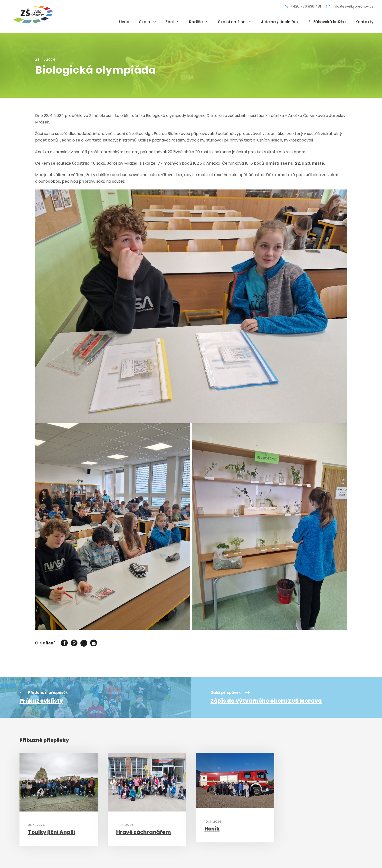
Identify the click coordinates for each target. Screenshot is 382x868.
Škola (145, 22)
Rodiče (196, 22)
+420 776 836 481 (304, 6)
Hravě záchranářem (143, 832)
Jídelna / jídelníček (280, 22)
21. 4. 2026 (36, 825)
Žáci (170, 22)
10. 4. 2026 (213, 822)
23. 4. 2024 (45, 60)
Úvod (124, 22)
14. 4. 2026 (125, 825)
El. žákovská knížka (327, 22)
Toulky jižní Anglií (52, 832)
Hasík (212, 829)
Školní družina (232, 22)
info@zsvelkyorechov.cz (350, 6)
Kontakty (364, 22)
